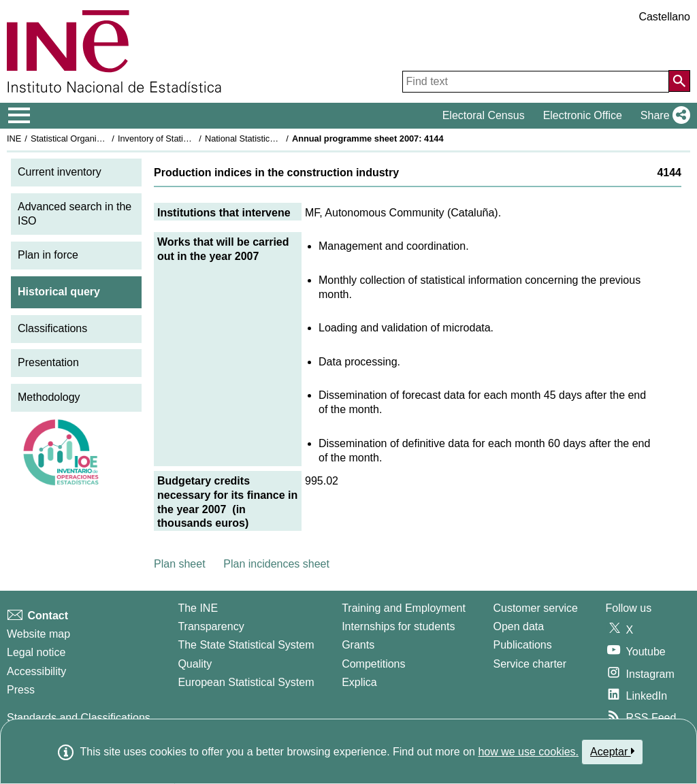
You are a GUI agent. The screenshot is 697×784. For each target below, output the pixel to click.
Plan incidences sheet (276, 564)
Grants (358, 645)
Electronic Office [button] (583, 115)
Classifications (52, 328)
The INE (198, 608)
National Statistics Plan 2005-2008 (272, 138)
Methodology (49, 397)
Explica (359, 682)
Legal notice (36, 652)
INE (14, 138)
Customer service (535, 608)
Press (21, 690)
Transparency (211, 626)
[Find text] (536, 82)
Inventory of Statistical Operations (183, 138)
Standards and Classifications (79, 718)
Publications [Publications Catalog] (522, 645)
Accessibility (36, 671)
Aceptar (612, 751)
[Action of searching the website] (679, 81)
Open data (518, 626)
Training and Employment (404, 608)
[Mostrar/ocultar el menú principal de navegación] (19, 116)
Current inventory (60, 172)
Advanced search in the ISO (75, 214)
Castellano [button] (664, 17)
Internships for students (398, 626)
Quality (195, 664)
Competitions (373, 664)
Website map (38, 634)
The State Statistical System (246, 645)
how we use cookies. (528, 752)
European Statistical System (246, 682)
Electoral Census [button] (484, 115)
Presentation (48, 362)
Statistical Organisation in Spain (92, 138)
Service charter (530, 664)
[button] (663, 116)
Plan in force (48, 255)
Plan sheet (180, 564)
